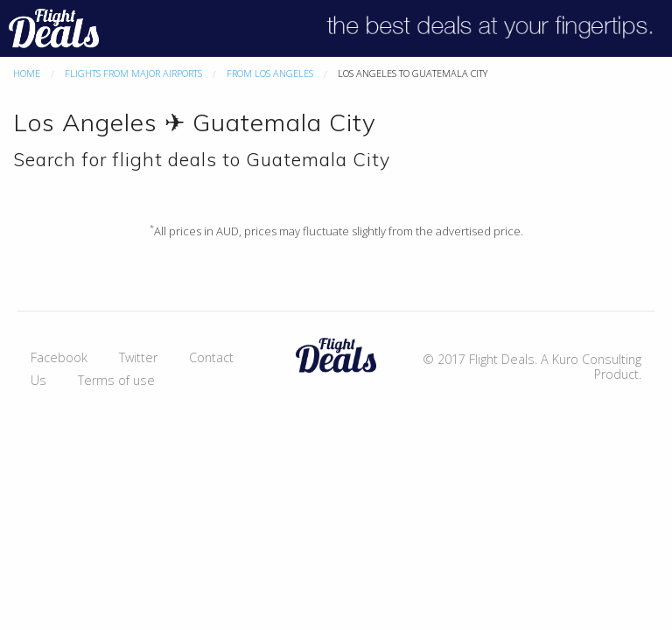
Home (27, 73)
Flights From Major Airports (133, 73)
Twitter (138, 357)
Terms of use (116, 380)
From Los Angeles (270, 73)
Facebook (59, 357)
